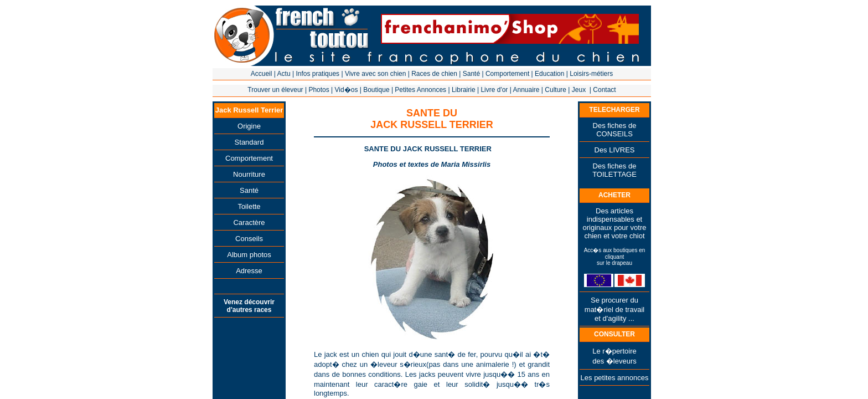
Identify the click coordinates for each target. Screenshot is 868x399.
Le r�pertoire (614, 351)
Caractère (249, 222)
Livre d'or (494, 90)
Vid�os (347, 90)
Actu (284, 74)
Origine (249, 126)
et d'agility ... (614, 318)
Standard (249, 142)
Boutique (376, 90)
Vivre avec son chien (376, 74)
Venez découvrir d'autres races (249, 306)
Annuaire (526, 90)
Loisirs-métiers (591, 74)
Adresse (249, 271)
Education (549, 74)
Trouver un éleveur (275, 90)
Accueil (262, 74)
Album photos (249, 255)
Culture (556, 90)
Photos (319, 90)
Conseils (249, 239)
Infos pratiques (317, 74)
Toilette (249, 206)
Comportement (507, 74)
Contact (604, 90)
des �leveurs (614, 361)
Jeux (579, 90)
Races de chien (434, 74)
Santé (471, 74)
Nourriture (249, 174)
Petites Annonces (420, 90)
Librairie (464, 90)
